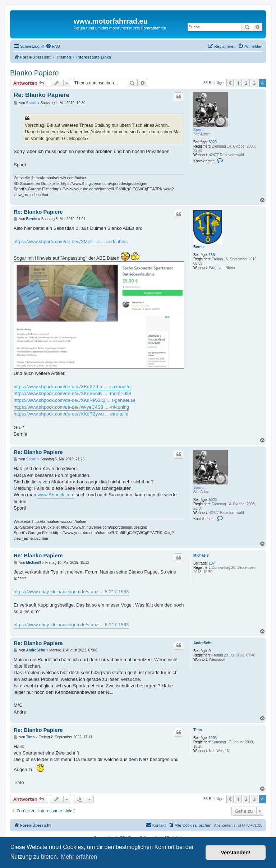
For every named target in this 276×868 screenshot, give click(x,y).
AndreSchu (203, 643)
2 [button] (246, 83)
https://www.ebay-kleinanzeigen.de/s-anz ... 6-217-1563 (71, 625)
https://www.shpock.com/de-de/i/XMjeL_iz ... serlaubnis (71, 242)
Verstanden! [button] (236, 853)
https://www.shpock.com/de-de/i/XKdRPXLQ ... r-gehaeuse (75, 400)
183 (212, 255)
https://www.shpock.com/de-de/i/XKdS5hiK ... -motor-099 (72, 393)
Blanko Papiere (34, 73)
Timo (198, 730)
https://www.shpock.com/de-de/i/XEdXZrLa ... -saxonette (72, 387)
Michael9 (201, 555)
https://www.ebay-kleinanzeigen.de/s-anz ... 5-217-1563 (71, 592)
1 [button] (238, 83)
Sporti (199, 130)
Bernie (199, 247)
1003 (213, 738)
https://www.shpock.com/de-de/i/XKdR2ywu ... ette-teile (71, 414)
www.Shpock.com (56, 495)
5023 (213, 142)
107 (212, 563)
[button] (230, 83)
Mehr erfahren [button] (79, 857)
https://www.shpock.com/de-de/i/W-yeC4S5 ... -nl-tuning (71, 407)
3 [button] (254, 83)
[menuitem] (53, 46)
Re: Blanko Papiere (42, 95)
